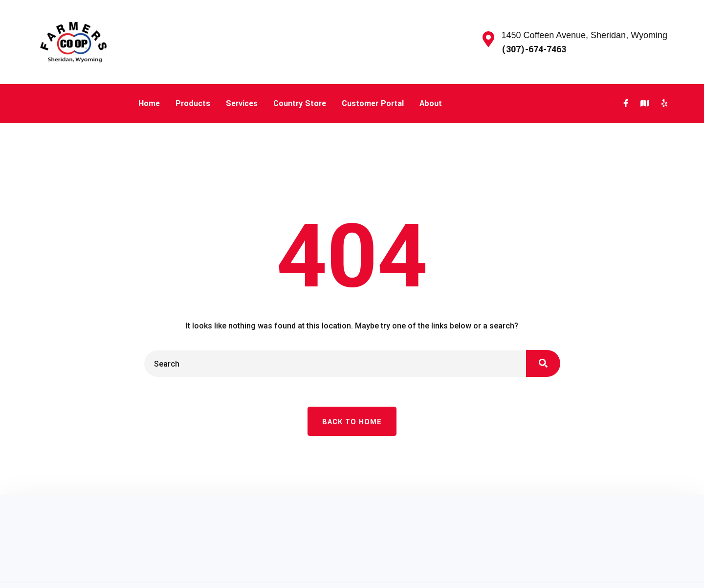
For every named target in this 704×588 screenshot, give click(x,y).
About (431, 103)
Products (193, 103)
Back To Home (352, 422)
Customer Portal (373, 103)
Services (242, 103)
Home (149, 103)
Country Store (300, 103)
